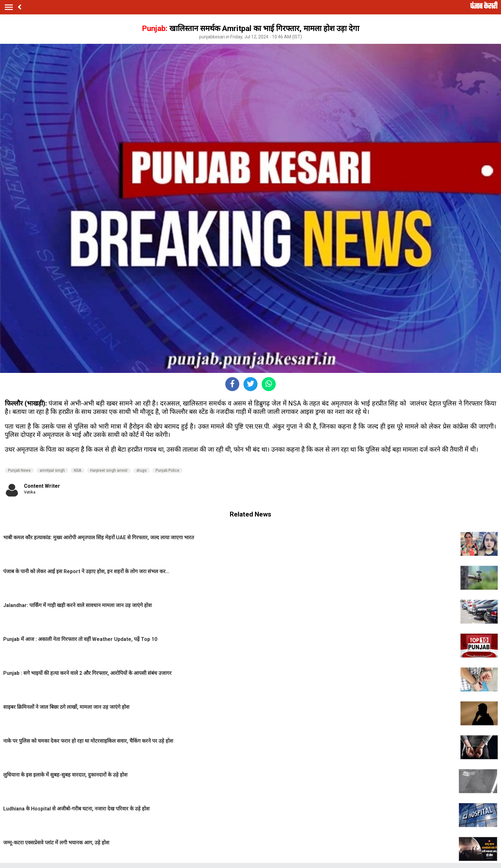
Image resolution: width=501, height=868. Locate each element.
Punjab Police (167, 470)
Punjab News (19, 470)
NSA (77, 470)
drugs (142, 470)
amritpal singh (52, 470)
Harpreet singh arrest (109, 470)
